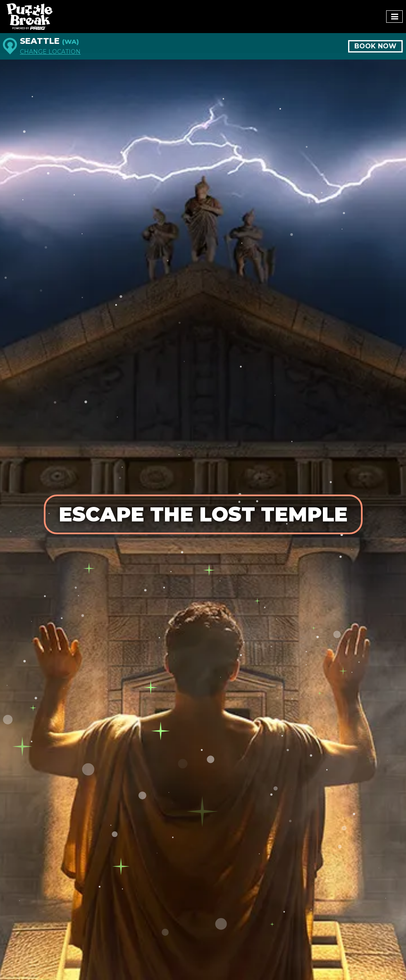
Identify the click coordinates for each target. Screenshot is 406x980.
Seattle (49, 41)
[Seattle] (10, 46)
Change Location (50, 52)
